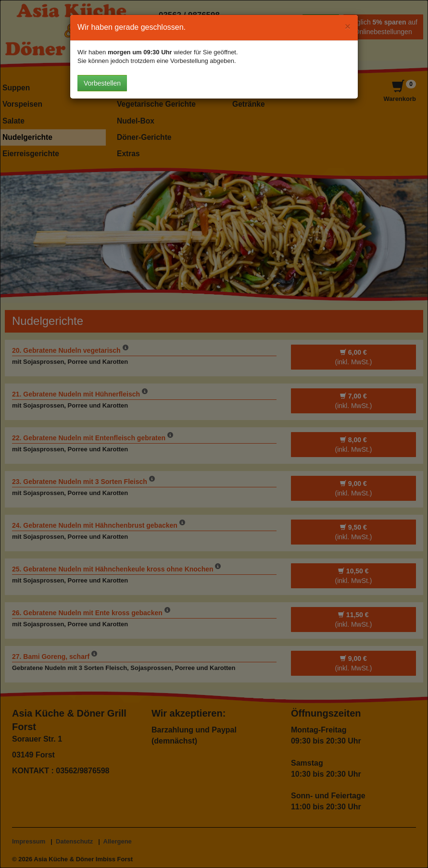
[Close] (348, 26)
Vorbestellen (102, 83)
